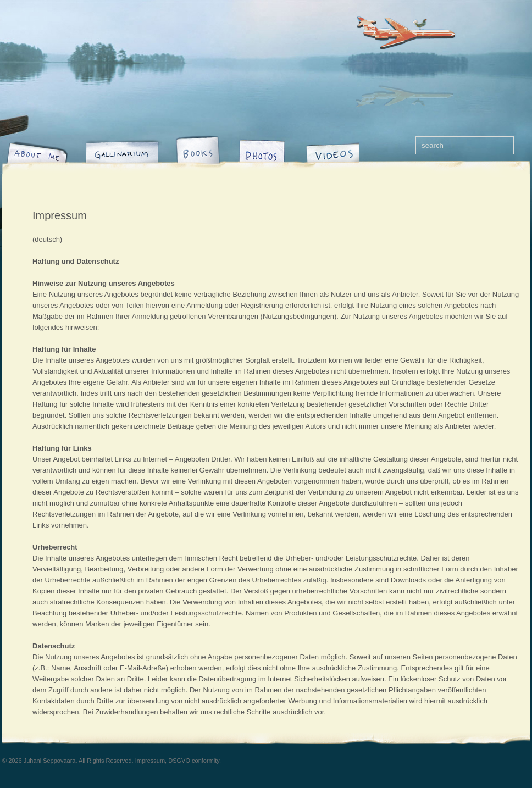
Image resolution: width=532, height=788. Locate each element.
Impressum (60, 215)
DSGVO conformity (194, 761)
